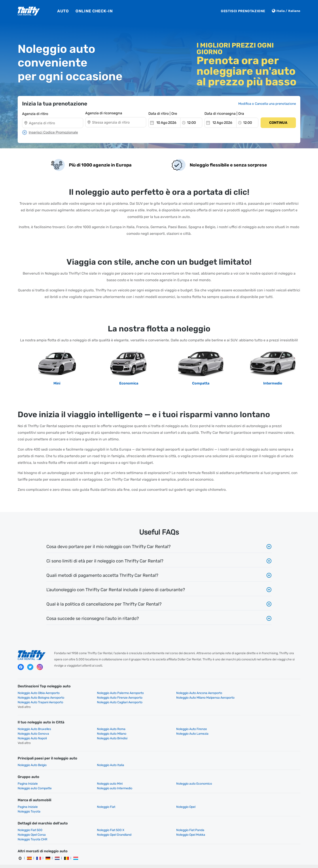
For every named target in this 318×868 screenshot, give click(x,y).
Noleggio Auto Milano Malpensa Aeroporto (119, 698)
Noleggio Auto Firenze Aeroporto (40, 698)
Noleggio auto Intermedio (35, 779)
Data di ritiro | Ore (163, 113)
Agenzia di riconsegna (104, 113)
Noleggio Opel (171, 798)
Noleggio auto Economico (180, 774)
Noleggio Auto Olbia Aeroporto (39, 693)
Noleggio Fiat (99, 798)
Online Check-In (94, 11)
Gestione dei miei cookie (204, 853)
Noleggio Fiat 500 (30, 816)
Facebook (21, 667)
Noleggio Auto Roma (104, 724)
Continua (278, 122)
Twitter (30, 667)
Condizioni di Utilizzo (168, 853)
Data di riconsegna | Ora (224, 113)
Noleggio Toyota (245, 798)
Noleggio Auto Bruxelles (34, 724)
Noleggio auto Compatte (251, 774)
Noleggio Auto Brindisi (249, 729)
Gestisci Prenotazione (243, 11)
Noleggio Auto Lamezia (106, 729)
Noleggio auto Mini (102, 774)
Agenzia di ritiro (35, 113)
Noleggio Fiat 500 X (103, 816)
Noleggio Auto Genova (249, 724)
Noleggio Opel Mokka (104, 821)
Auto (63, 11)
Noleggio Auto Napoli (176, 729)
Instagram (40, 667)
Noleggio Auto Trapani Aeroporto (184, 698)
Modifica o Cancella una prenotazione (267, 104)
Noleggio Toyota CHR (176, 821)
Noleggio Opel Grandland (35, 821)
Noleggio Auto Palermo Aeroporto (113, 693)
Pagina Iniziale (28, 774)
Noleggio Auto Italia (103, 756)
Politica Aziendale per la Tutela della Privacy (119, 853)
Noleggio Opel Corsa (248, 816)
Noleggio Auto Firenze (177, 724)
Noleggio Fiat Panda (176, 816)
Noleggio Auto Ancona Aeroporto (185, 693)
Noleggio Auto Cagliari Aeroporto (256, 698)
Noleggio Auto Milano (32, 729)
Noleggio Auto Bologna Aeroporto (257, 693)
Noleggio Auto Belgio (32, 756)
